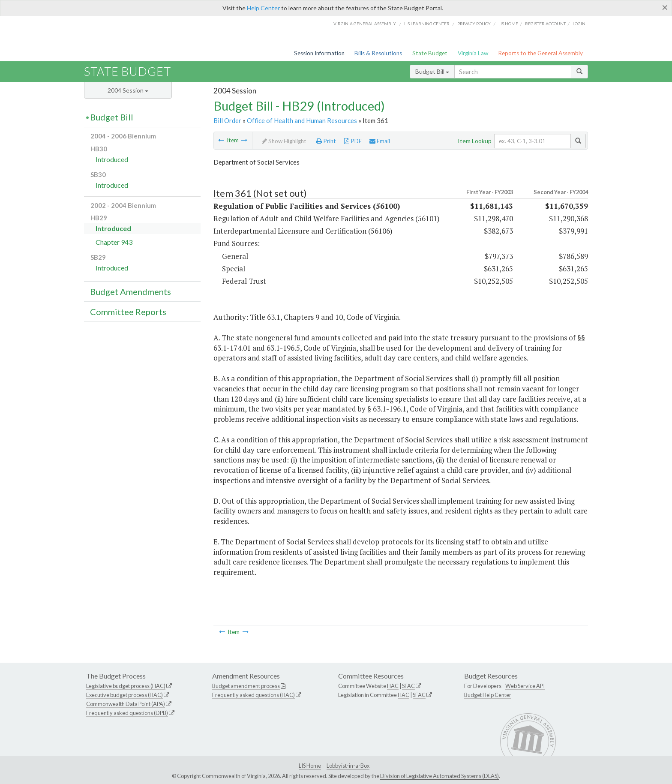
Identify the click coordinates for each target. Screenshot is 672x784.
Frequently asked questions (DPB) (127, 713)
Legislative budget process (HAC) (126, 686)
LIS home (508, 24)
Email (380, 141)
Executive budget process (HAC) (124, 695)
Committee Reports (128, 312)
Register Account (545, 24)
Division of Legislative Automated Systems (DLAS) (439, 776)
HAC (393, 686)
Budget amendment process (246, 686)
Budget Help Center (488, 695)
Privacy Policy (474, 24)
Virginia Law (473, 53)
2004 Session (128, 90)
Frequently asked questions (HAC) (253, 695)
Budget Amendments (130, 291)
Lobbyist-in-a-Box (348, 766)
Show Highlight (284, 141)
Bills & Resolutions (378, 53)
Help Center (263, 8)
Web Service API (525, 686)
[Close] (665, 7)
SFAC (408, 686)
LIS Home (310, 766)
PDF (353, 141)
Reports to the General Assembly (540, 53)
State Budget (430, 53)
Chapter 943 (114, 242)
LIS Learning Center (427, 24)
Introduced (112, 159)
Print (326, 141)
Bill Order (227, 120)
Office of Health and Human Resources (302, 120)
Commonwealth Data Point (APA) (126, 704)
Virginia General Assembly (365, 24)
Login (579, 24)
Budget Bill (432, 71)
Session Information (319, 53)
